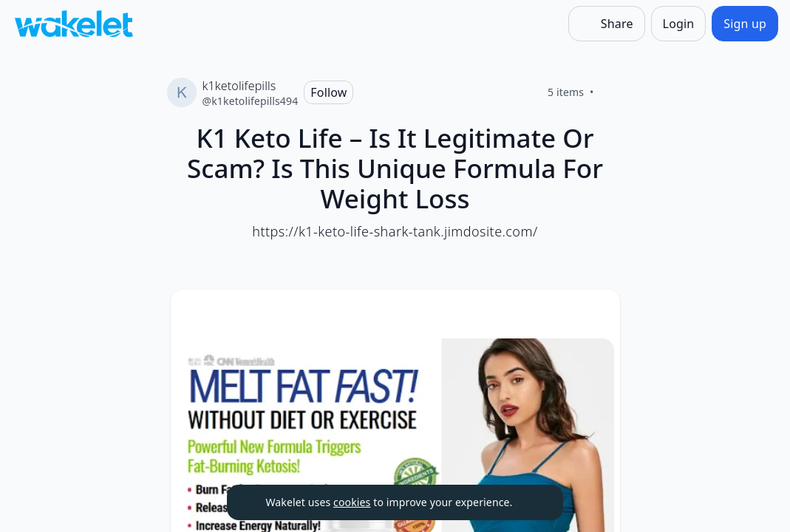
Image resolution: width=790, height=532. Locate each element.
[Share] (607, 24)
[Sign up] (745, 24)
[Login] (679, 24)
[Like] (612, 92)
